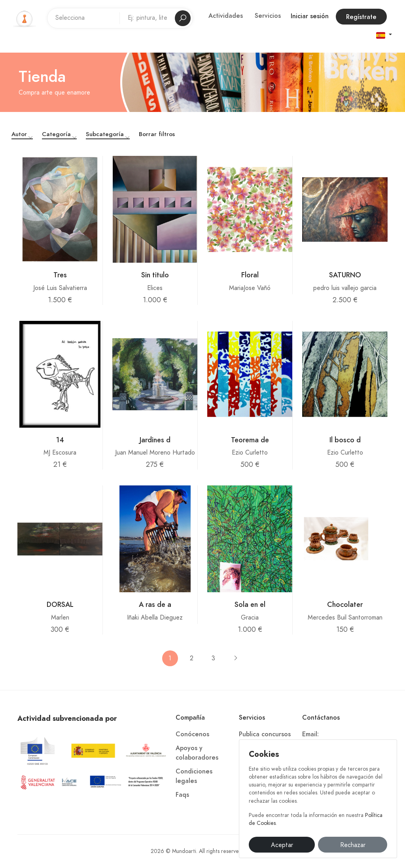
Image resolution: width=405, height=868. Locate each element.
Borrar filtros (157, 134)
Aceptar (282, 845)
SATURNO (345, 275)
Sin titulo (155, 275)
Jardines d (155, 440)
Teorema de (250, 440)
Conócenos (192, 734)
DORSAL (60, 604)
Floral (250, 275)
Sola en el (250, 604)
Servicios (268, 16)
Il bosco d (345, 440)
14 (60, 440)
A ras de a (155, 604)
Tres (60, 275)
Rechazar (353, 845)
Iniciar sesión (310, 16)
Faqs (182, 795)
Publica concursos (265, 734)
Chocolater (345, 604)
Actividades (226, 16)
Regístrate (361, 17)
